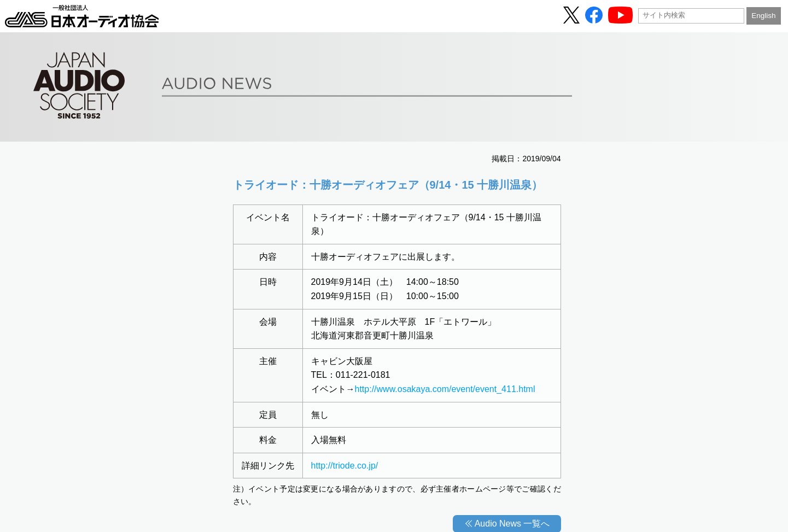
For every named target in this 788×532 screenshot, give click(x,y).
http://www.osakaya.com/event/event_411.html (445, 389)
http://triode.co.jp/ (345, 466)
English (763, 16)
